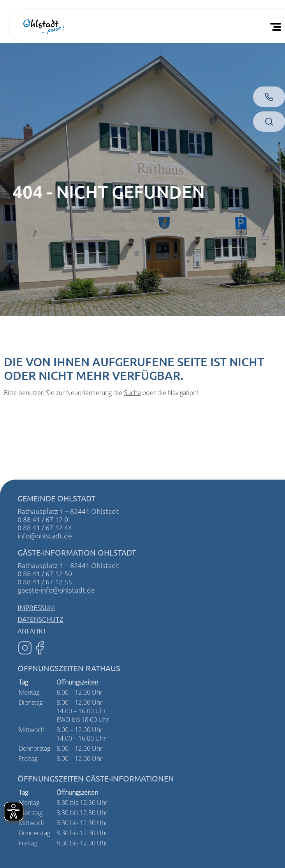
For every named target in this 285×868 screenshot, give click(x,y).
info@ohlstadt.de (45, 535)
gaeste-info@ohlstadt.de (56, 590)
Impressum (36, 607)
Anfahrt (32, 631)
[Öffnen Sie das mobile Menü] (277, 26)
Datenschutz (40, 619)
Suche (132, 393)
